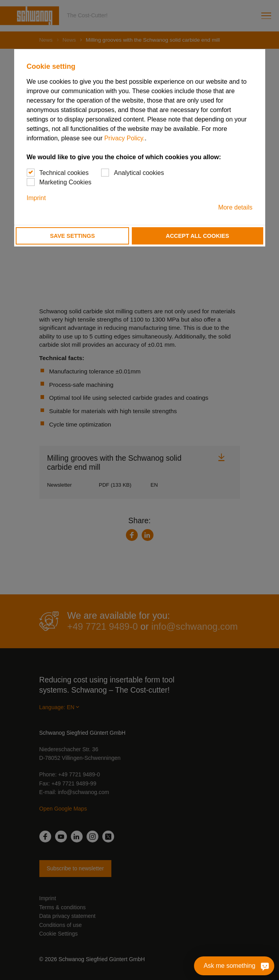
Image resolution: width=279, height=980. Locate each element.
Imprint (36, 198)
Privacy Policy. (125, 138)
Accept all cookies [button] (197, 236)
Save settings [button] (72, 236)
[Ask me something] (263, 966)
